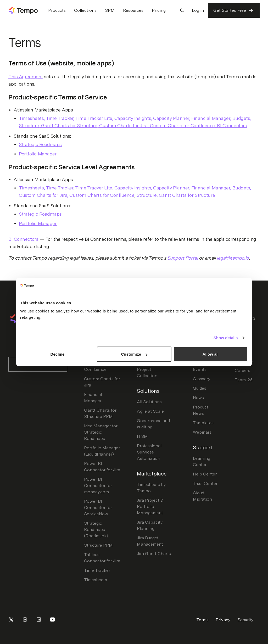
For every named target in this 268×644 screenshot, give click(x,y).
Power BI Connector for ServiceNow (98, 508)
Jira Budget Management (150, 541)
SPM (110, 10)
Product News (201, 410)
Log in (198, 10)
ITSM (142, 436)
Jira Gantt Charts (154, 554)
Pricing (159, 10)
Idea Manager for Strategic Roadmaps (101, 432)
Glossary (202, 379)
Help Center (205, 474)
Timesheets (96, 580)
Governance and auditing (153, 424)
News (198, 398)
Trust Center (205, 483)
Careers (242, 370)
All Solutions (149, 402)
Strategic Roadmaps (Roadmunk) (96, 530)
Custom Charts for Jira (102, 382)
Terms (202, 620)
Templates (203, 423)
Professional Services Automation (149, 452)
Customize (134, 354)
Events (200, 369)
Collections (85, 10)
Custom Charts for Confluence (102, 366)
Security (245, 620)
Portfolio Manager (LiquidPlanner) (102, 451)
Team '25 (244, 380)
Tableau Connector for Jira (102, 558)
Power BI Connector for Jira (102, 467)
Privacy (223, 620)
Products (57, 10)
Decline (57, 354)
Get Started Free (234, 10)
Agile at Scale (150, 411)
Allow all (211, 354)
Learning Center (202, 461)
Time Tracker (97, 570)
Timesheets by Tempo (151, 488)
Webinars (202, 432)
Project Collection (147, 373)
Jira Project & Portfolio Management (150, 506)
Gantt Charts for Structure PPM (100, 413)
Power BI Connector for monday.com (98, 486)
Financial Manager (93, 398)
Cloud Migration (202, 496)
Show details (226, 337)
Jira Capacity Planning (150, 525)
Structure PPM (98, 545)
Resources (133, 10)
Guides (200, 388)
